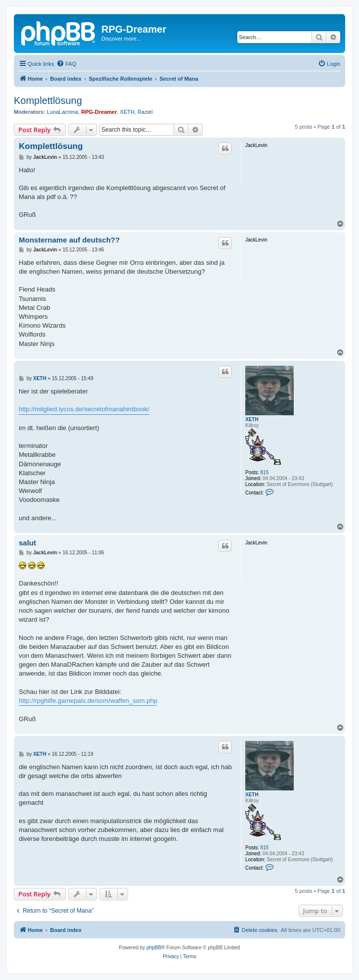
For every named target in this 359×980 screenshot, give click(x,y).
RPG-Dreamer (99, 112)
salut (27, 543)
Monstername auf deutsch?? (69, 240)
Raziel (145, 112)
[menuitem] (66, 64)
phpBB (154, 948)
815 (265, 472)
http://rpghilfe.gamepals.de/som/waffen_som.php (88, 701)
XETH (127, 112)
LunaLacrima (63, 112)
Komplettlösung (48, 100)
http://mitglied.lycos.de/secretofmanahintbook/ (84, 409)
